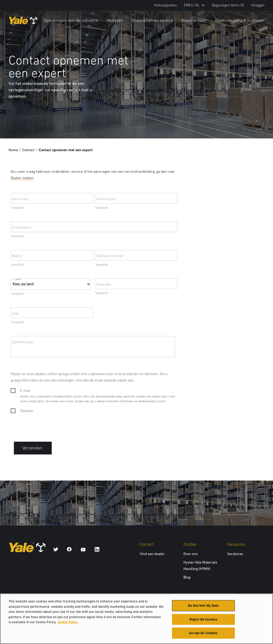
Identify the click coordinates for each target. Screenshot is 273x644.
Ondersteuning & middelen (240, 20)
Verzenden (33, 448)
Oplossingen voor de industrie (71, 20)
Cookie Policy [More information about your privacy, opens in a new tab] (68, 623)
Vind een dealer (152, 554)
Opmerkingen (23, 342)
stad (15, 313)
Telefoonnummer (110, 256)
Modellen (115, 20)
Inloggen (258, 5)
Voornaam (20, 199)
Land (17, 279)
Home (13, 150)
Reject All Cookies (203, 620)
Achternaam (106, 199)
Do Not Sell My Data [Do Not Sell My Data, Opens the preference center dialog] (203, 606)
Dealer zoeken (22, 178)
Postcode (103, 284)
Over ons (191, 554)
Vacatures (235, 554)
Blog (187, 577)
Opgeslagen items (228, 5)
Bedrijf (17, 256)
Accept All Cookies (203, 634)
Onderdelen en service (152, 20)
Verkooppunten (165, 5)
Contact (28, 150)
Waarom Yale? (194, 20)
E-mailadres (22, 227)
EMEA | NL (194, 5)
